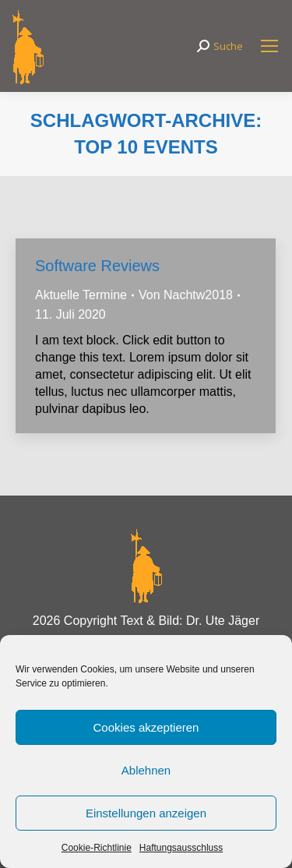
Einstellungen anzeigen (146, 813)
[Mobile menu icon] (269, 46)
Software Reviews (97, 266)
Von (186, 295)
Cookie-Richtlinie (97, 848)
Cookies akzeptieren (146, 727)
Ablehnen (146, 770)
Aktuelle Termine (81, 295)
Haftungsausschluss (181, 848)
